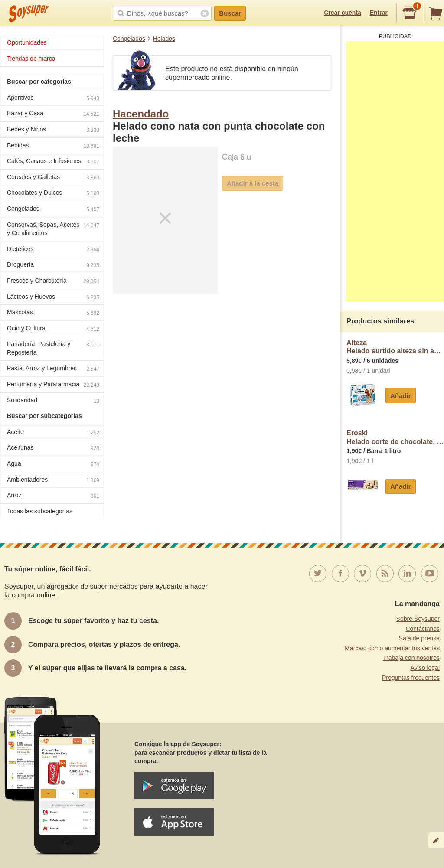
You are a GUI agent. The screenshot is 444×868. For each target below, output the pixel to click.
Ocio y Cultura (53, 329)
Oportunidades (27, 42)
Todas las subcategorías (40, 511)
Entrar (379, 13)
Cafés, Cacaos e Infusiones (53, 162)
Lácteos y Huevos (53, 298)
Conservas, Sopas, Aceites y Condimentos (53, 229)
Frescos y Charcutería (53, 282)
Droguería (53, 266)
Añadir (401, 396)
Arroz (53, 496)
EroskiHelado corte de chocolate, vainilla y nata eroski (395, 437)
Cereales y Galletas (53, 178)
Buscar (230, 13)
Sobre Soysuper (418, 619)
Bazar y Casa (53, 114)
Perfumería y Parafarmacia (53, 385)
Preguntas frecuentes (411, 678)
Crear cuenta (343, 13)
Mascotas (53, 313)
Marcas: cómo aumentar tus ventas (392, 648)
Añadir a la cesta (253, 183)
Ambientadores (53, 481)
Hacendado (141, 114)
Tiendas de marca (31, 59)
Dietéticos (53, 250)
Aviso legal (425, 668)
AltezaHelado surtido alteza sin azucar (395, 347)
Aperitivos (53, 99)
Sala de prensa (419, 638)
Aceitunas (53, 449)
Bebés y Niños (53, 130)
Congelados (129, 39)
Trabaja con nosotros (411, 658)
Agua (53, 465)
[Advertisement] (395, 171)
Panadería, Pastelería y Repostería (53, 348)
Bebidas (53, 146)
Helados (164, 39)
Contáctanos (423, 629)
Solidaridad (53, 401)
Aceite (53, 433)
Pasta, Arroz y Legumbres (53, 369)
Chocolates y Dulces (53, 194)
